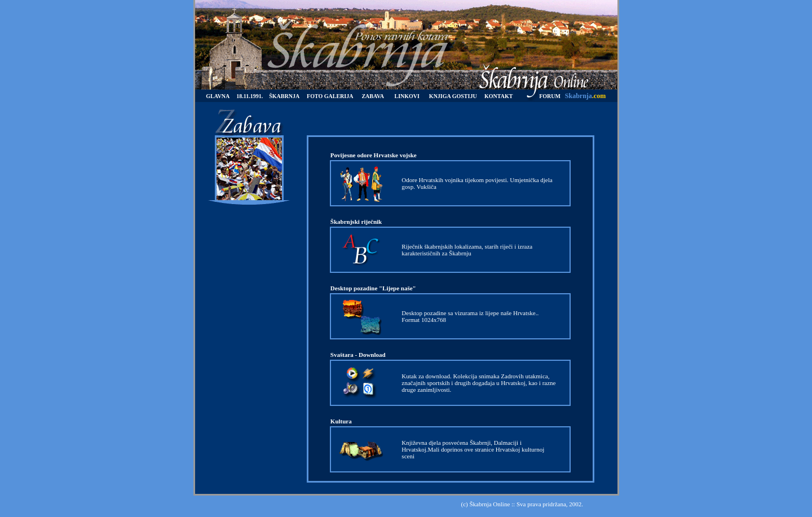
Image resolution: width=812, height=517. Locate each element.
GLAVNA (218, 96)
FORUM (550, 96)
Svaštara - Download (358, 355)
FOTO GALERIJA (330, 96)
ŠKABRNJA (284, 96)
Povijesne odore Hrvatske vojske (374, 155)
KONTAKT (498, 96)
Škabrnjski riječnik (356, 222)
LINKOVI (407, 96)
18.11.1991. (250, 96)
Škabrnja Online (489, 504)
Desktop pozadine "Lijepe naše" (373, 288)
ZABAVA (373, 96)
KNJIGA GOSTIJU (453, 96)
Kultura (341, 421)
